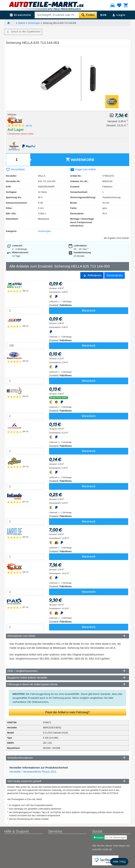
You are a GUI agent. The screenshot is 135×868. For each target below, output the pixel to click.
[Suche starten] (88, 15)
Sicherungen (34, 23)
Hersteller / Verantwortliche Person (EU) (33, 772)
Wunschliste (15, 169)
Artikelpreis (92, 275)
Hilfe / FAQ (119, 862)
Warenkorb (80, 159)
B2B (104, 15)
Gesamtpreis (115, 275)
